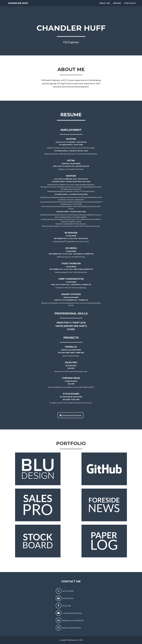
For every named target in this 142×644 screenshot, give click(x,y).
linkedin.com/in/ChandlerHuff (73, 620)
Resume (117, 6)
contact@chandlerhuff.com (72, 613)
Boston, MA (67, 606)
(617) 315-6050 (68, 591)
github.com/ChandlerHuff (72, 628)
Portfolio (130, 6)
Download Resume (70, 415)
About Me (105, 6)
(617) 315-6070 (68, 598)
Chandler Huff (21, 6)
